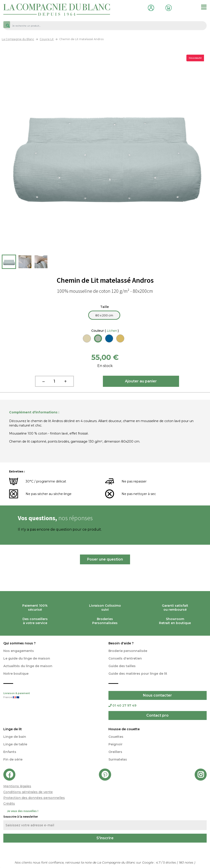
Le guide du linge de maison (27, 658)
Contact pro (157, 715)
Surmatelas (118, 759)
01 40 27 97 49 (122, 705)
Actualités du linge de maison (28, 666)
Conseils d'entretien (125, 658)
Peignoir (115, 744)
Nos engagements (19, 651)
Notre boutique (16, 674)
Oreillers (115, 752)
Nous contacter (157, 695)
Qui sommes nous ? (19, 643)
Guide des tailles (122, 666)
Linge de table (15, 744)
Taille (105, 307)
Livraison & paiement (53, 696)
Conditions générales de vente (28, 792)
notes (187, 862)
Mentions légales (17, 786)
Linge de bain (15, 737)
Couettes (116, 737)
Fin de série (13, 759)
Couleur (105, 331)
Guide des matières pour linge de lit (138, 674)
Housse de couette (124, 729)
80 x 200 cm (104, 315)
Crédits (9, 804)
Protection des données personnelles (34, 798)
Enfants (10, 752)
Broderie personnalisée (128, 651)
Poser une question (105, 559)
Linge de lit (13, 729)
